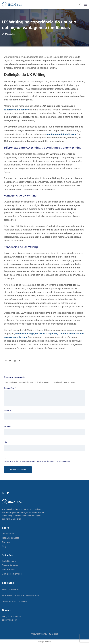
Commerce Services (12, 574)
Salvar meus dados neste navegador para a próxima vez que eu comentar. (37, 461)
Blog (4, 546)
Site (6, 442)
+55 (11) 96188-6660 (11, 617)
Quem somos (8, 534)
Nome (7, 411)
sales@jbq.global (10, 620)
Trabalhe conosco (11, 538)
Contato (6, 542)
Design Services (10, 565)
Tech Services (9, 561)
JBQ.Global (10, 34)
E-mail (8, 426)
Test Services (8, 570)
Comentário (10, 388)
